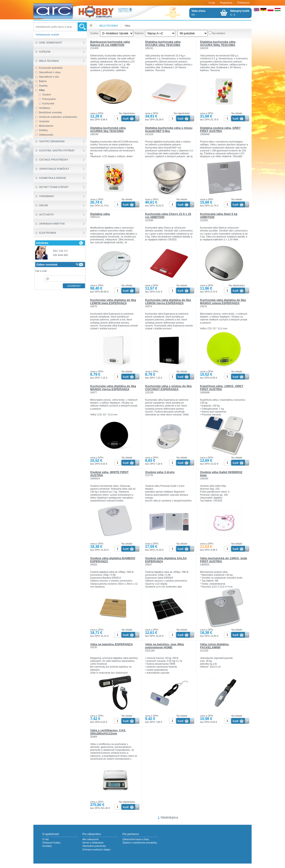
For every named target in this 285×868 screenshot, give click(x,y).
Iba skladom (219, 33)
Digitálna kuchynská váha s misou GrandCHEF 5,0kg (169, 129)
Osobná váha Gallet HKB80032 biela (221, 474)
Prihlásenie (243, 3)
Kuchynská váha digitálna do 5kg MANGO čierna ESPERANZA (113, 388)
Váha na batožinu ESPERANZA (111, 644)
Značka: (95, 33)
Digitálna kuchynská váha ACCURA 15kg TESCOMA (163, 43)
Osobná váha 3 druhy (160, 472)
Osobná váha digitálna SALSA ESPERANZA (166, 560)
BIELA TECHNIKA (109, 26)
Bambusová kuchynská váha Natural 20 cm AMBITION (110, 43)
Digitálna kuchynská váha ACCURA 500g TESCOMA (218, 43)
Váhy (127, 26)
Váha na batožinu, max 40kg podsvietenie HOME (165, 646)
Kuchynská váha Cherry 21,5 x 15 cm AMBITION (168, 215)
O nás (212, 3)
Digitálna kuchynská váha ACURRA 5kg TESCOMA (108, 129)
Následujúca (169, 817)
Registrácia (226, 3)
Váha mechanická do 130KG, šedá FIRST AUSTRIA (223, 560)
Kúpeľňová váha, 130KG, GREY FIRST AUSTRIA (222, 388)
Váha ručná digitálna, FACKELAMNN (215, 646)
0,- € (240, 13)
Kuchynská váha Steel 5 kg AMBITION (219, 215)
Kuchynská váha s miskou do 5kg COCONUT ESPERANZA (168, 388)
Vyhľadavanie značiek (47, 35)
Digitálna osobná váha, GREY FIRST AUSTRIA (220, 129)
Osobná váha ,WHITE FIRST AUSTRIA (109, 474)
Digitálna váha (100, 214)
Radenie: (139, 33)
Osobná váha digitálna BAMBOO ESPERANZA (113, 560)
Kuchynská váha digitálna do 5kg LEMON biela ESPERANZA (113, 302)
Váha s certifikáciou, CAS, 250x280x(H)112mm (108, 732)
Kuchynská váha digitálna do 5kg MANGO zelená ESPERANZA (223, 302)
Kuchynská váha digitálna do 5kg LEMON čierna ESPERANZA (168, 302)
